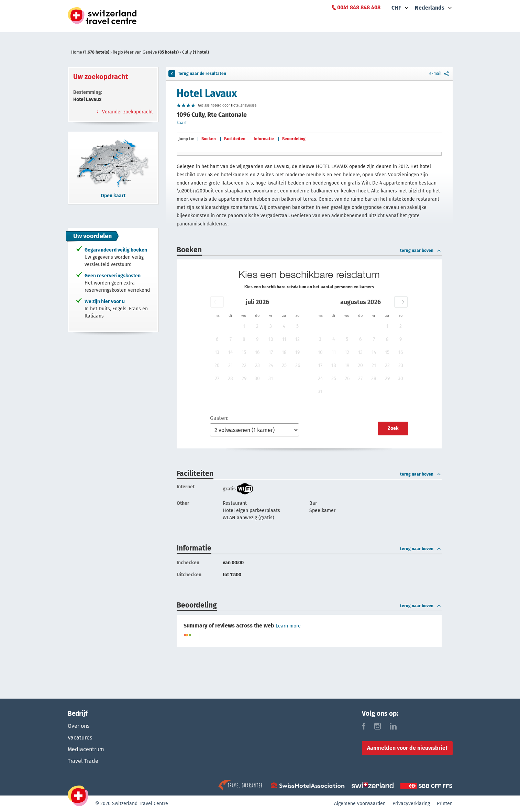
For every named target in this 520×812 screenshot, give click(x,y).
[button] (217, 302)
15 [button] (244, 352)
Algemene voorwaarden (360, 804)
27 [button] (217, 379)
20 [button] (217, 365)
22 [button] (244, 365)
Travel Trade (83, 761)
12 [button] (297, 339)
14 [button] (230, 352)
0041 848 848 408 (359, 7)
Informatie (264, 139)
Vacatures (80, 738)
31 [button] (271, 379)
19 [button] (297, 352)
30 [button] (257, 379)
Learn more (288, 626)
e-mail (440, 74)
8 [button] (244, 339)
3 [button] (271, 326)
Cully (196, 52)
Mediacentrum (86, 749)
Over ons (79, 726)
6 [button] (217, 339)
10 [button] (271, 339)
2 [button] (257, 326)
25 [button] (284, 365)
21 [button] (230, 365)
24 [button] (271, 365)
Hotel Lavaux (207, 93)
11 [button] (284, 339)
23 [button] (257, 365)
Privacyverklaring (411, 804)
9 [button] (257, 339)
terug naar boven (421, 251)
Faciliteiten (235, 139)
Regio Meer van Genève (146, 52)
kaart (182, 123)
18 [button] (284, 352)
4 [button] (284, 326)
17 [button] (271, 352)
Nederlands (430, 8)
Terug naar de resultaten (197, 74)
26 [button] (298, 365)
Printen (445, 804)
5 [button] (297, 326)
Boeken (209, 139)
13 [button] (217, 352)
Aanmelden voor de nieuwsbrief (407, 748)
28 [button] (230, 379)
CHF (396, 8)
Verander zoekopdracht (127, 112)
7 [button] (231, 339)
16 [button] (257, 352)
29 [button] (244, 379)
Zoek (393, 428)
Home (91, 52)
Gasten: (219, 418)
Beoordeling (294, 139)
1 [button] (244, 326)
